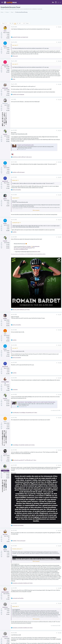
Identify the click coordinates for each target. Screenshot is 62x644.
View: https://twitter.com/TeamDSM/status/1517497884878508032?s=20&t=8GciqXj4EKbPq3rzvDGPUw (28, 254)
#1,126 (60, 27)
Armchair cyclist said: (17, 549)
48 (20, 23)
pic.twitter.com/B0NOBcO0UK (21, 249)
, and (20, 37)
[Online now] (5, 332)
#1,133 (60, 177)
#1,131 (60, 130)
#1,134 (60, 195)
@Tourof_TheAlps (27, 246)
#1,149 (60, 603)
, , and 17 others (25, 413)
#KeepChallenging (27, 248)
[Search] (60, 2)
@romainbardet (36, 246)
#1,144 (60, 450)
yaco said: (14, 348)
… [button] (8, 23)
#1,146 (60, 531)
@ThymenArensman (18, 248)
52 (24, 23)
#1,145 (60, 465)
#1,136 (60, 237)
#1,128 (60, 61)
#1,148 (60, 588)
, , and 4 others (21, 310)
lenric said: (14, 45)
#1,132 (60, 162)
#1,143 (60, 418)
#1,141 (60, 378)
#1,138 (60, 330)
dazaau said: (15, 606)
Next (27, 23)
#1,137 (60, 315)
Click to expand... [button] (36, 210)
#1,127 (60, 42)
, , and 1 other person (22, 157)
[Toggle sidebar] (58, 2)
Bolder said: (15, 180)
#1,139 (60, 345)
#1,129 (60, 84)
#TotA (33, 248)
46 (15, 23)
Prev (3, 23)
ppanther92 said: (16, 223)
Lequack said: (15, 198)
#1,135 (60, 220)
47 (17, 23)
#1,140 (60, 363)
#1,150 (60, 633)
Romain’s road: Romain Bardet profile (26, 145)
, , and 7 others (25, 460)
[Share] (57, 27)
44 (10, 23)
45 (13, 23)
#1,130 (60, 100)
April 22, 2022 (37, 252)
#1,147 (60, 546)
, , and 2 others (23, 628)
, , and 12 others (24, 445)
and (18, 94)
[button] (2, 2)
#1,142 (60, 395)
